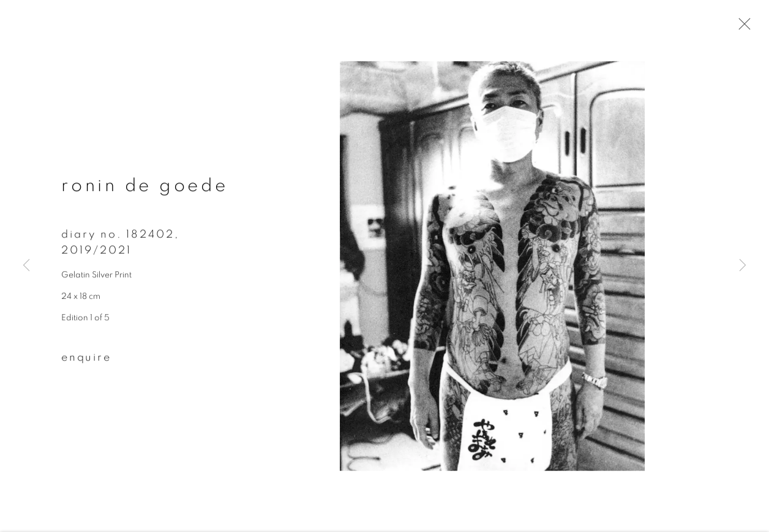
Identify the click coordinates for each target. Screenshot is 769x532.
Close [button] (741, 28)
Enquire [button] (86, 359)
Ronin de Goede (145, 187)
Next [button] (743, 266)
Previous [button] (26, 266)
